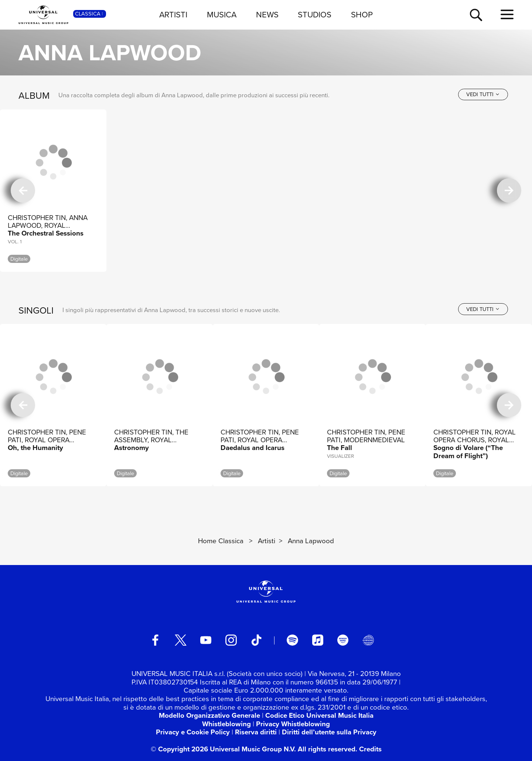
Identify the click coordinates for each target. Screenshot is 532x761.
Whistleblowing (226, 724)
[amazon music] (343, 640)
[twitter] (181, 640)
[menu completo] (507, 15)
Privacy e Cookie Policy (193, 732)
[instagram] (231, 640)
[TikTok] (256, 640)
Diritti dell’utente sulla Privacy (329, 732)
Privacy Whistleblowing (293, 724)
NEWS (267, 15)
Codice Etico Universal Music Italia (319, 716)
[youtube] (206, 640)
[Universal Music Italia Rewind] (368, 640)
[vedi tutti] (483, 94)
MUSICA (222, 15)
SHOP (362, 15)
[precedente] (23, 190)
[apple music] (318, 640)
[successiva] (509, 190)
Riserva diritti (256, 732)
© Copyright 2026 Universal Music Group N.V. (223, 749)
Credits (370, 749)
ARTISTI (173, 15)
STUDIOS (315, 15)
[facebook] (155, 640)
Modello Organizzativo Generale (209, 716)
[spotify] (292, 640)
